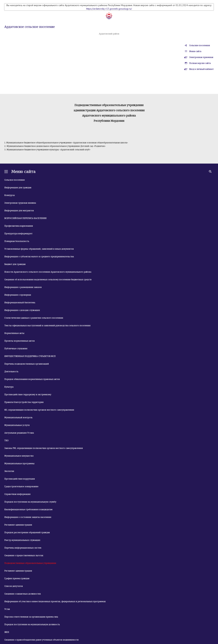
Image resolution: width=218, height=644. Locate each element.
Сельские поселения (200, 45)
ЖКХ (7, 632)
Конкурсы (10, 195)
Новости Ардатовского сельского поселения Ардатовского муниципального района (48, 272)
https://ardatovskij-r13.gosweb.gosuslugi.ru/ (109, 9)
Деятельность (11, 372)
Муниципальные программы (19, 464)
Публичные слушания (16, 349)
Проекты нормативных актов (20, 341)
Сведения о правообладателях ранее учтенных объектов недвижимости (42, 640)
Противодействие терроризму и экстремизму (28, 395)
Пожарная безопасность (17, 241)
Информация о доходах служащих (22, 310)
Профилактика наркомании (19, 226)
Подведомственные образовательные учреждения (30, 563)
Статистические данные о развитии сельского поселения (34, 318)
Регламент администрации (18, 525)
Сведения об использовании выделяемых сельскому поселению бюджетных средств (48, 280)
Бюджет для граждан (15, 264)
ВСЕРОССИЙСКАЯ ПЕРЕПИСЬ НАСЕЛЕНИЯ (25, 218)
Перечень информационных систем (23, 548)
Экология (9, 471)
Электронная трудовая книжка (20, 203)
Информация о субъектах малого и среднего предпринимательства (39, 257)
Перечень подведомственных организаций (27, 364)
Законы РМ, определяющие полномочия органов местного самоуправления (44, 448)
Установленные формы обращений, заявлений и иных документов (39, 249)
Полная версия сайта (200, 63)
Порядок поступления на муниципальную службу (30, 502)
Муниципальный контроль (18, 418)
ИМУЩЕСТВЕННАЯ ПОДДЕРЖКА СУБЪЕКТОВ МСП (30, 356)
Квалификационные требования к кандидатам (28, 510)
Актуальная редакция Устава (19, 433)
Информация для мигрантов (19, 211)
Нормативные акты (14, 333)
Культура (9, 387)
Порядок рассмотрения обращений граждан (27, 533)
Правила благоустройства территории (24, 402)
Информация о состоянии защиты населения (28, 517)
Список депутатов (14, 586)
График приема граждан (17, 579)
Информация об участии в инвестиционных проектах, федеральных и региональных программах (55, 601)
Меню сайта (195, 51)
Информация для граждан (18, 188)
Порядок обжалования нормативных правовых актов (32, 379)
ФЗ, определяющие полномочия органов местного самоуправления (39, 410)
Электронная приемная (201, 57)
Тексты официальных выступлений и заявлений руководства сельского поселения (47, 326)
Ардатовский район (109, 34)
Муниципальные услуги (17, 425)
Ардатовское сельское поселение (30, 27)
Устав (7, 609)
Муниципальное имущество (19, 456)
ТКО (6, 441)
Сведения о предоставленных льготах (24, 556)
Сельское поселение (15, 180)
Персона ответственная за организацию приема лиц (31, 617)
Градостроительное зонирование (21, 487)
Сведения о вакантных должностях (23, 594)
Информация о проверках (18, 295)
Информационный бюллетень (20, 303)
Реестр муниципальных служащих (22, 540)
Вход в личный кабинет (201, 69)
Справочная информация (17, 494)
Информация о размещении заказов (23, 287)
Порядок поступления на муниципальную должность (32, 624)
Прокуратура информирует (18, 234)
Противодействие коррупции (20, 479)
